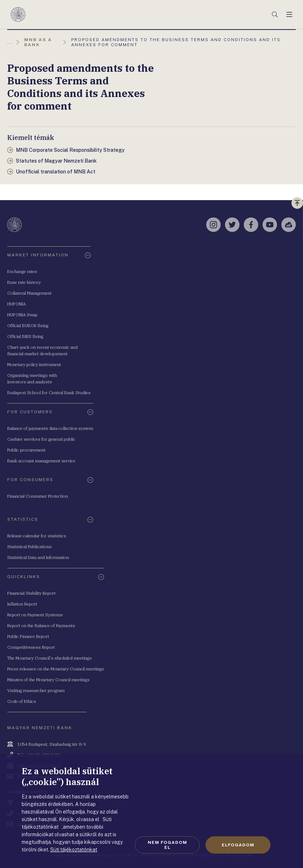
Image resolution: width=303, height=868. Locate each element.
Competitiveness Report (31, 647)
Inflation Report (22, 604)
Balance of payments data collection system (50, 428)
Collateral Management (29, 293)
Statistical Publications (29, 547)
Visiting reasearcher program (36, 690)
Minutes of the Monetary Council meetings (48, 680)
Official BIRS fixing (25, 336)
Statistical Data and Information (38, 557)
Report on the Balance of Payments (41, 625)
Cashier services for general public (41, 439)
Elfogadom (238, 845)
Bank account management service (41, 461)
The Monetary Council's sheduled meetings (49, 658)
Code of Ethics (22, 701)
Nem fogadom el (167, 845)
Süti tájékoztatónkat (74, 850)
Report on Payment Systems (35, 615)
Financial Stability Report (31, 593)
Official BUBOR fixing (28, 325)
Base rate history (24, 282)
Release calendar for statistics (37, 536)
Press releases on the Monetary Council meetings (56, 669)
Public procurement (26, 450)
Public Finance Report (28, 636)
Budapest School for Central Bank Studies (49, 393)
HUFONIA (16, 304)
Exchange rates (22, 271)
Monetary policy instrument (34, 364)
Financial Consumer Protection (38, 496)
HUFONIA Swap (22, 315)
